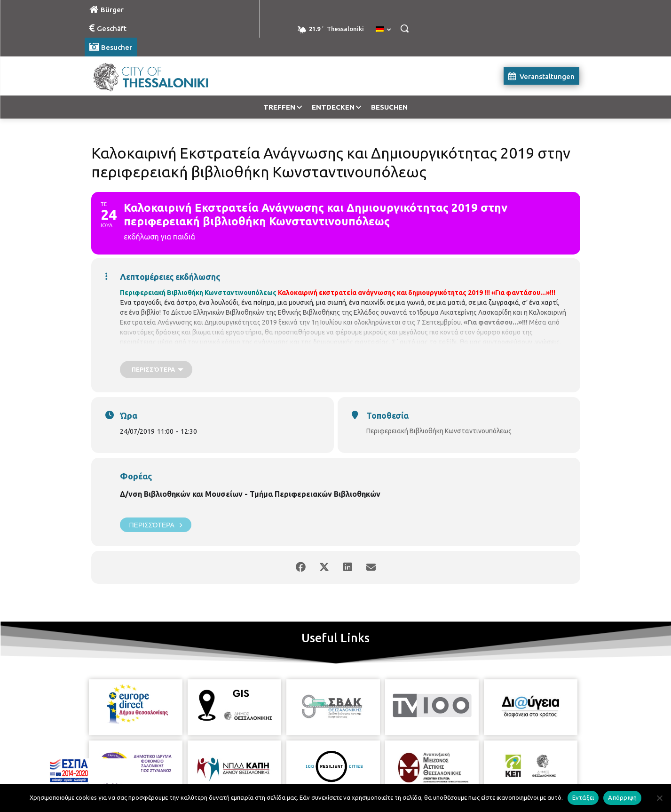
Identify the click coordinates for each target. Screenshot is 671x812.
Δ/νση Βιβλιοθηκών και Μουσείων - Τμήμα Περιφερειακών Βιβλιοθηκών (250, 494)
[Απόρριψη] (659, 798)
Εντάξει (583, 797)
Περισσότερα (156, 525)
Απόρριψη (622, 797)
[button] (404, 28)
